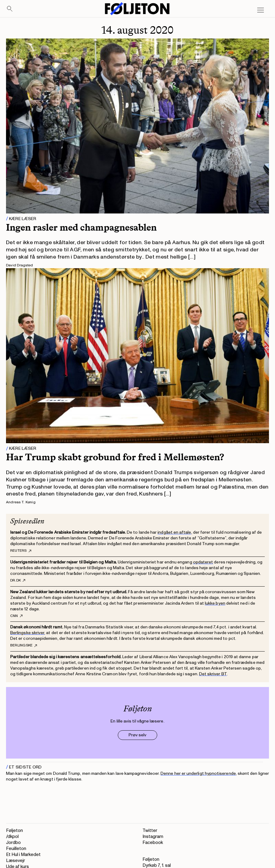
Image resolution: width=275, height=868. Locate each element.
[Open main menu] (261, 10)
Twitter (150, 831)
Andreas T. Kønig (21, 502)
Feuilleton (16, 849)
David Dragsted (19, 265)
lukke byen (215, 603)
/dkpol (12, 837)
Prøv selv (137, 735)
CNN (16, 616)
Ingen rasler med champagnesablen (81, 227)
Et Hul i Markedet (23, 855)
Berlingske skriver (27, 633)
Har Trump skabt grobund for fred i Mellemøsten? (115, 457)
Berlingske (24, 646)
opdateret (203, 562)
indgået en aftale (174, 532)
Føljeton (14, 831)
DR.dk (18, 581)
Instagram (153, 837)
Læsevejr (16, 861)
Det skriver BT (213, 674)
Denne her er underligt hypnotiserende (198, 773)
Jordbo (13, 843)
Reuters (21, 551)
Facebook (153, 843)
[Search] (10, 9)
